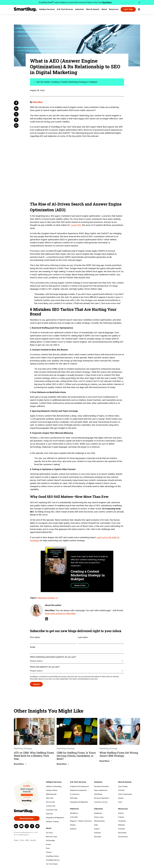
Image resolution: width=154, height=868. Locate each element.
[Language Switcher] (139, 9)
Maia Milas (38, 102)
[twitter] (16, 114)
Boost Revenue (27, 818)
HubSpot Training (52, 821)
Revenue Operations (102, 798)
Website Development (78, 790)
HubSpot (73, 828)
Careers (49, 851)
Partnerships (50, 839)
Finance (97, 828)
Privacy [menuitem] (16, 840)
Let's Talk (128, 9)
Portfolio (121, 790)
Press (48, 847)
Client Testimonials (125, 794)
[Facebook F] (32, 826)
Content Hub (51, 805)
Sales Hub (50, 798)
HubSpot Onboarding (54, 786)
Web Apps (74, 798)
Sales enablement (101, 790)
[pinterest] (16, 120)
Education (98, 835)
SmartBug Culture (52, 855)
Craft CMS (74, 816)
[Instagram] (27, 826)
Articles (121, 812)
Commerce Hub (52, 809)
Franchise (97, 831)
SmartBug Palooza (53, 859)
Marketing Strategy (46, 598)
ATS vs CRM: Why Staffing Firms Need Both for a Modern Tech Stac (34, 756)
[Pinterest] (37, 826)
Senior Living (99, 816)
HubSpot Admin (52, 790)
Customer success (101, 801)
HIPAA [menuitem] (27, 840)
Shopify (73, 824)
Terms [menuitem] (22, 840)
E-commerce (75, 794)
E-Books (121, 816)
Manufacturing (99, 820)
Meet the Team (52, 835)
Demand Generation (101, 786)
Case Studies (123, 786)
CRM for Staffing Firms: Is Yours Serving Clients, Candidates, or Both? (76, 756)
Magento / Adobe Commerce (81, 820)
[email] (16, 126)
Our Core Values (52, 863)
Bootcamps (122, 831)
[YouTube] (21, 826)
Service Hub (50, 801)
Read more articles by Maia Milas (60, 614)
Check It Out (80, 585)
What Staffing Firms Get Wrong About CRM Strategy (119, 754)
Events (48, 843)
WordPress (74, 812)
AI (57, 598)
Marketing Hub (51, 794)
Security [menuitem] (33, 840)
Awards (121, 798)
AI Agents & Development (79, 786)
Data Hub (49, 813)
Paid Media (98, 794)
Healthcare (98, 812)
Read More (107, 2)
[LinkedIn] (47, 619)
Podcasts (122, 828)
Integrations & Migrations (55, 817)
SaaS (96, 824)
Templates (122, 820)
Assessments (123, 835)
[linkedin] (16, 109)
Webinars (122, 824)
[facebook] (16, 103)
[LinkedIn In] (16, 826)
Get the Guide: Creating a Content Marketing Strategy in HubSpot (67, 82)
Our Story (49, 831)
